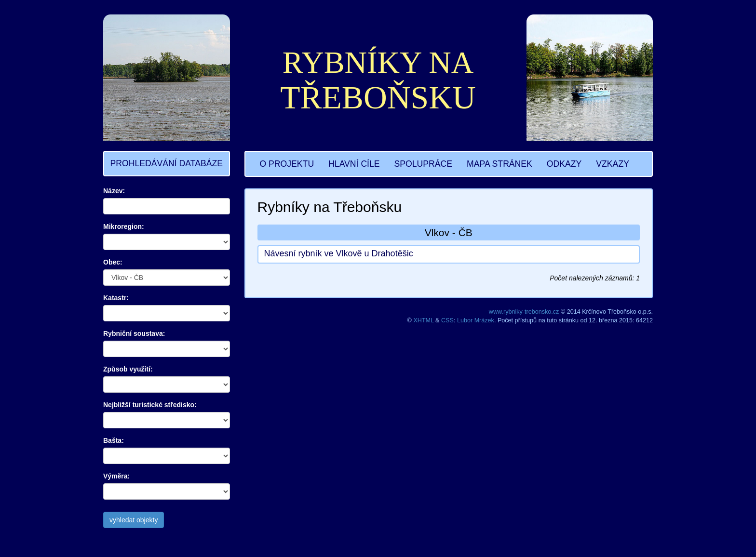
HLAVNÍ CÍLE (354, 164)
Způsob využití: (128, 369)
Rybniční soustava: (134, 333)
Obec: (113, 262)
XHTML (423, 320)
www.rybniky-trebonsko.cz (524, 312)
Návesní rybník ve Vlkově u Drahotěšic (339, 253)
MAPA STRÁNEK (499, 164)
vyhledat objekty (134, 520)
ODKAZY (564, 164)
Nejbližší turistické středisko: (150, 405)
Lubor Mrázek (476, 320)
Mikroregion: (124, 226)
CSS (447, 320)
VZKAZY (613, 164)
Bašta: (114, 440)
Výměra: (116, 476)
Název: (114, 191)
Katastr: (116, 298)
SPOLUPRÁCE (423, 164)
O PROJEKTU (287, 164)
